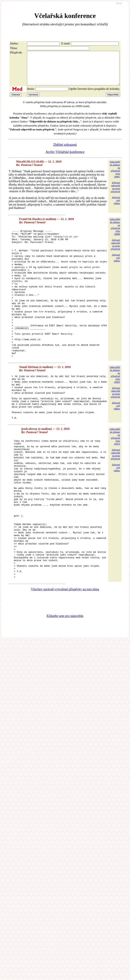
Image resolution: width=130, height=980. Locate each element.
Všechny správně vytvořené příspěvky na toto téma (65, 659)
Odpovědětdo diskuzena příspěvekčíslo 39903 (115, 407)
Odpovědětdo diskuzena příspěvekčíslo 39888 (115, 233)
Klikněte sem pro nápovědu (65, 686)
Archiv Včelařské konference (65, 159)
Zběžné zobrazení (65, 151)
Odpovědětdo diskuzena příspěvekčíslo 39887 (115, 176)
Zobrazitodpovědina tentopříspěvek (115, 194)
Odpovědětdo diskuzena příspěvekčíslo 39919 (115, 478)
